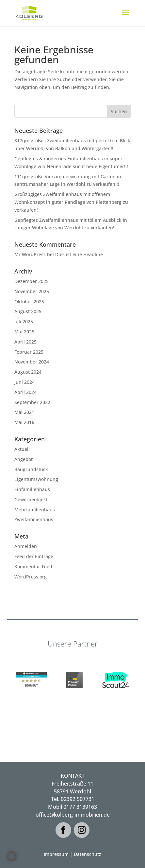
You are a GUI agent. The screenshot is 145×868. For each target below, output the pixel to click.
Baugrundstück (31, 469)
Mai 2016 (24, 422)
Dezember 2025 (32, 281)
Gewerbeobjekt (31, 499)
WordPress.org (31, 577)
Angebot (24, 459)
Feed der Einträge (34, 556)
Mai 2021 (24, 412)
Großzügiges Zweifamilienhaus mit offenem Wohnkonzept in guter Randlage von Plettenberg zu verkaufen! (71, 202)
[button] (12, 856)
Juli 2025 (24, 321)
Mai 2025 (24, 332)
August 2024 (28, 372)
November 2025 (32, 291)
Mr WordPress (30, 254)
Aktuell (22, 449)
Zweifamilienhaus (34, 519)
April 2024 (25, 392)
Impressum (56, 854)
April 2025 (25, 342)
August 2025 (28, 311)
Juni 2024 (24, 382)
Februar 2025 (29, 352)
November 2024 (32, 362)
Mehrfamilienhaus (35, 510)
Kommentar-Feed (33, 567)
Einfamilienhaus (32, 489)
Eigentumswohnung (36, 479)
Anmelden (26, 546)
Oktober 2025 (29, 301)
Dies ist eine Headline (79, 254)
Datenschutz (88, 854)
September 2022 (32, 402)
